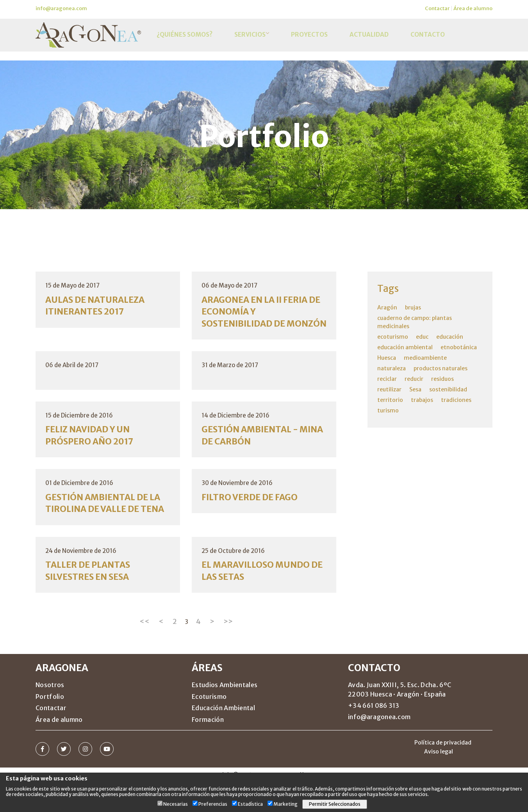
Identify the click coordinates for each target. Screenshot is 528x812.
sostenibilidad (448, 389)
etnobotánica (459, 347)
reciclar (387, 379)
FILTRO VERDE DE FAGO (254, 513)
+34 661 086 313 (374, 736)
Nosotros (50, 715)
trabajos (422, 400)
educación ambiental (405, 347)
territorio (390, 400)
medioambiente (425, 358)
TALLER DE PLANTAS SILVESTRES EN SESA (92, 601)
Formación (208, 750)
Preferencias (213, 804)
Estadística (250, 804)
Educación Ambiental (223, 738)
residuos (442, 379)
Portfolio (50, 727)
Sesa (415, 389)
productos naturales (441, 368)
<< (144, 652)
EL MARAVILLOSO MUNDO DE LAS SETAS (261, 601)
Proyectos (304, 40)
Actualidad (360, 40)
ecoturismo (393, 337)
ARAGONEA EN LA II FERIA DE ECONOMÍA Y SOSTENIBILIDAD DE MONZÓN (260, 319)
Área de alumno (473, 8)
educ (422, 337)
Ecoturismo (209, 727)
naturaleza (392, 368)
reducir (414, 379)
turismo (388, 410)
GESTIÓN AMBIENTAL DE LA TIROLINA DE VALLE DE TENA (103, 526)
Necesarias (176, 804)
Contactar (437, 8)
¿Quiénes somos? (183, 40)
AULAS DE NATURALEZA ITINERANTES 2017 (100, 306)
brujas (413, 307)
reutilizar (389, 389)
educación (450, 337)
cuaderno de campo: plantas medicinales (415, 322)
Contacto (414, 40)
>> (228, 652)
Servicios (249, 40)
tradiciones (456, 400)
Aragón (387, 307)
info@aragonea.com (61, 8)
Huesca (387, 358)
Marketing (285, 804)
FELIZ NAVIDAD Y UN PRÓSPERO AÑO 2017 (94, 450)
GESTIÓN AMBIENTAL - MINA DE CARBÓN (254, 450)
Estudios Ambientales (225, 715)
